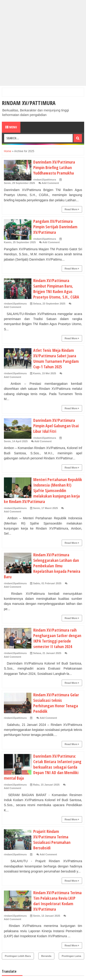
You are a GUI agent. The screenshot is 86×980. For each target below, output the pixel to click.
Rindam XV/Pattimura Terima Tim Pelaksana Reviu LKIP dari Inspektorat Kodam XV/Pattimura (57, 901)
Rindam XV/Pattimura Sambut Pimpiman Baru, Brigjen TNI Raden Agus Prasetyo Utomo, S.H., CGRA (56, 289)
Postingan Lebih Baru (18, 956)
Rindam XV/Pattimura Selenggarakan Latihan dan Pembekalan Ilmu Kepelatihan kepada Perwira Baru (42, 566)
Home (8, 151)
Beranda (46, 956)
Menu (11, 127)
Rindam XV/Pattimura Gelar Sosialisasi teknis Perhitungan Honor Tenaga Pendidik (56, 703)
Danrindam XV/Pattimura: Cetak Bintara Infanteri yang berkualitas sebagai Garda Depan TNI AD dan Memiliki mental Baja (43, 767)
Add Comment (50, 183)
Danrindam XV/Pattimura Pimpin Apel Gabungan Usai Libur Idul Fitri (56, 426)
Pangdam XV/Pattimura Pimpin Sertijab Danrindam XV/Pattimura (55, 227)
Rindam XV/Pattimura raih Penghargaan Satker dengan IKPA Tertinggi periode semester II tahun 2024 (57, 638)
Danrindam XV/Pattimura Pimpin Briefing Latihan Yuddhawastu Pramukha (54, 167)
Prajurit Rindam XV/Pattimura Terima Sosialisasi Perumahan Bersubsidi (52, 840)
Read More (72, 209)
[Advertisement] (43, 43)
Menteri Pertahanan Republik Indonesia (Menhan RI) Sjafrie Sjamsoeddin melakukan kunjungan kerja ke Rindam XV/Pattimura (43, 490)
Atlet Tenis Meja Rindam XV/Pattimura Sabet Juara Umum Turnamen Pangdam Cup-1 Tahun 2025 (56, 358)
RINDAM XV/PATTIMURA (29, 103)
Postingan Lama (71, 956)
